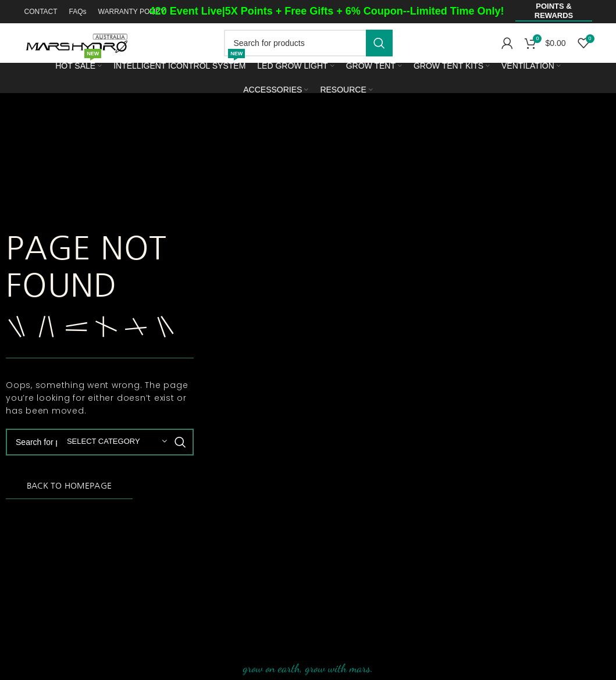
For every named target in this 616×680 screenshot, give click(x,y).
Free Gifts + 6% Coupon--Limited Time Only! (394, 11)
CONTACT (40, 12)
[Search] (308, 43)
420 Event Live (186, 11)
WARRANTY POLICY (132, 12)
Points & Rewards (554, 11)
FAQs (78, 12)
